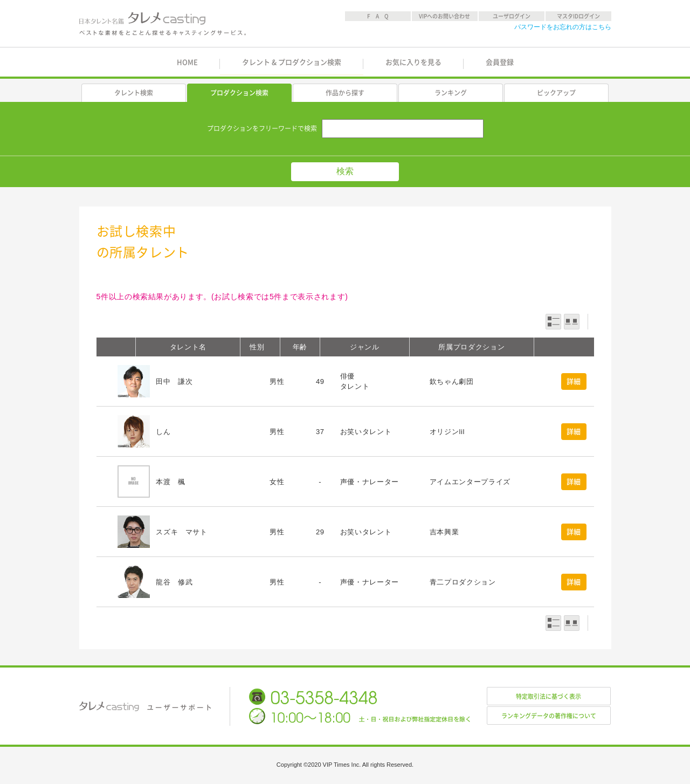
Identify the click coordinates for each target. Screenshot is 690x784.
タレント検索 (134, 93)
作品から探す (345, 93)
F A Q (378, 16)
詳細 (574, 381)
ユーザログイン (512, 16)
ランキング (451, 93)
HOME (187, 62)
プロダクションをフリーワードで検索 (262, 128)
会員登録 (500, 62)
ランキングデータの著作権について (549, 716)
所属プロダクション (471, 347)
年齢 (300, 347)
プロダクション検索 (239, 93)
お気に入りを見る (413, 62)
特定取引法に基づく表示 (548, 696)
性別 (257, 347)
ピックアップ (556, 93)
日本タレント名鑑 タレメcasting (163, 24)
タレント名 (188, 347)
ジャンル (365, 347)
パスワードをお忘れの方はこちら (563, 27)
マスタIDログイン (578, 16)
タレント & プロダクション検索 (292, 62)
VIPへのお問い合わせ (444, 16)
